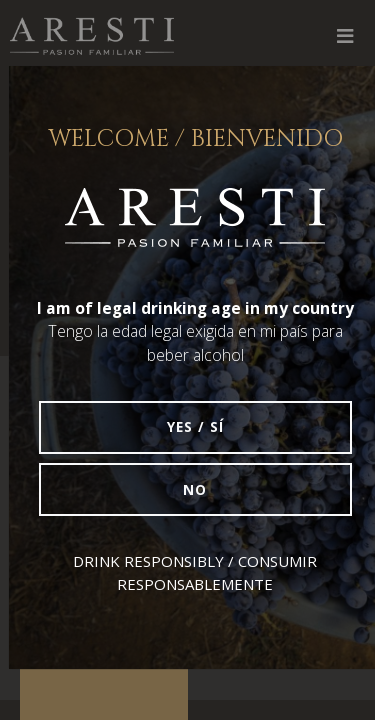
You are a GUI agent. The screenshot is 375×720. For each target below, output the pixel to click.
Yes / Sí (195, 427)
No (195, 490)
